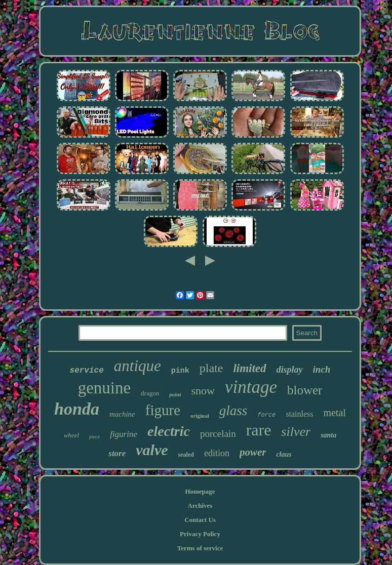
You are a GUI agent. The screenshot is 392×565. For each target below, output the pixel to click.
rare (259, 430)
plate (211, 368)
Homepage (200, 491)
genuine (104, 388)
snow (203, 391)
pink (180, 371)
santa (328, 435)
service (87, 371)
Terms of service (200, 548)
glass (233, 411)
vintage (251, 387)
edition (217, 453)
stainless (299, 414)
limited (249, 368)
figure (163, 410)
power (253, 452)
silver (296, 432)
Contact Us (200, 520)
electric (169, 431)
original (200, 416)
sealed (186, 455)
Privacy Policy (200, 534)
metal (334, 413)
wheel (71, 435)
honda (77, 409)
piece (94, 437)
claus (284, 454)
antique (138, 366)
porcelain (218, 434)
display (290, 370)
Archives (200, 506)
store (117, 453)
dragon (150, 393)
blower (305, 390)
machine (122, 414)
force (266, 415)
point (175, 394)
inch (322, 369)
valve (152, 450)
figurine (124, 434)
